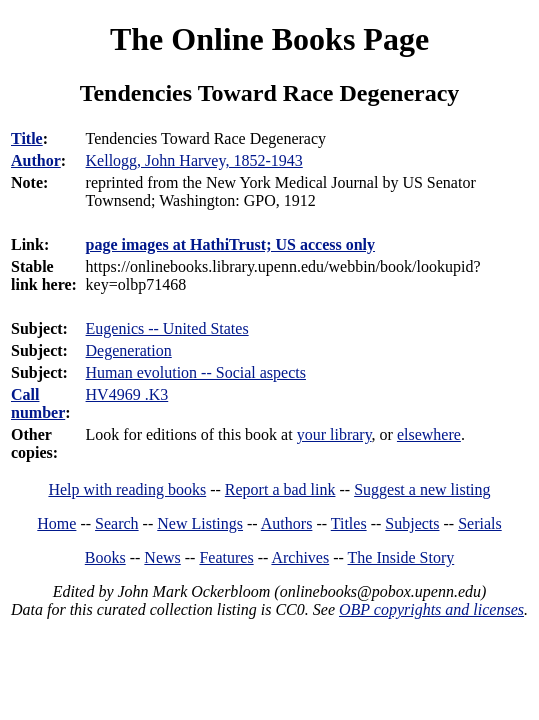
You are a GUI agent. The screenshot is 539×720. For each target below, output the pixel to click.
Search (117, 523)
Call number (38, 403)
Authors (287, 523)
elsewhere (429, 434)
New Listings (200, 523)
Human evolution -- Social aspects (196, 372)
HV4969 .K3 (127, 394)
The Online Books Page (269, 39)
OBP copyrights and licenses (431, 609)
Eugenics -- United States (167, 328)
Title (27, 138)
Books (105, 557)
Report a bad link (280, 489)
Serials (480, 523)
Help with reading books (127, 489)
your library (334, 434)
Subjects (412, 523)
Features (226, 557)
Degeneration (129, 350)
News (162, 557)
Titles (349, 523)
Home (56, 523)
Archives (300, 557)
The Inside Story (401, 557)
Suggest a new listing (422, 489)
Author (36, 160)
